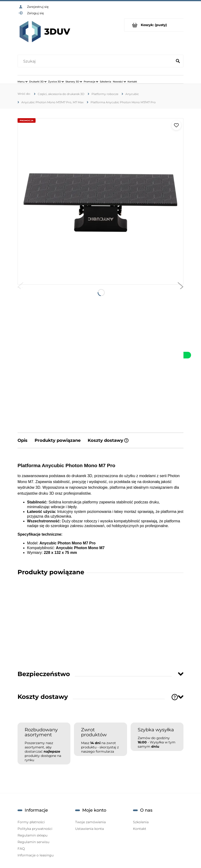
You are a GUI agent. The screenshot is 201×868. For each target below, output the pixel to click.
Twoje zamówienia (90, 822)
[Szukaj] (178, 61)
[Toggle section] (181, 674)
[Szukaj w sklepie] (96, 61)
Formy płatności (31, 822)
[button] (20, 288)
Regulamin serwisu (33, 842)
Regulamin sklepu (32, 835)
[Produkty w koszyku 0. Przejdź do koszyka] (154, 25)
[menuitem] (23, 81)
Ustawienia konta (89, 829)
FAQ (21, 849)
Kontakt (140, 829)
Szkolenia (141, 822)
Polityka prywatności (35, 829)
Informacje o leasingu (36, 855)
